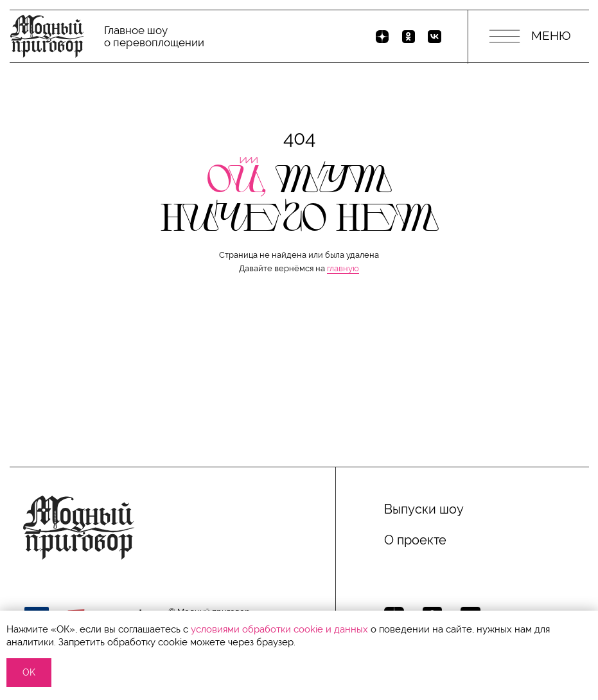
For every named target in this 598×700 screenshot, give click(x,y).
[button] (299, 401)
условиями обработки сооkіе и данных (279, 629)
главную (343, 268)
